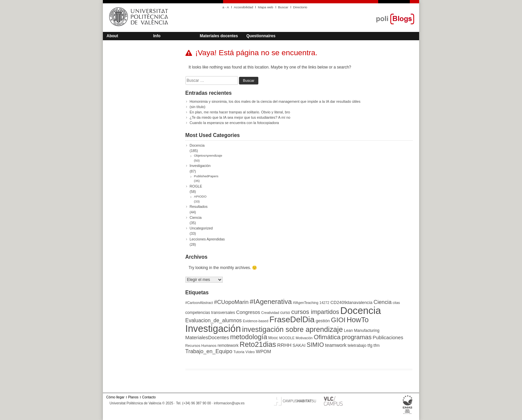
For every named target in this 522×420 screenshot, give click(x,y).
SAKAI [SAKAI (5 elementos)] (299, 345)
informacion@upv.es (229, 403)
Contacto (149, 397)
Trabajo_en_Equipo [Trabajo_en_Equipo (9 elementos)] (209, 351)
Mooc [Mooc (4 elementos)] (273, 338)
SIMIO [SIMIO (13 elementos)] (315, 345)
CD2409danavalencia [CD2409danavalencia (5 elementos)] (351, 302)
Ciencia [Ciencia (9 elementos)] (383, 302)
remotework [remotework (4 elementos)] (228, 346)
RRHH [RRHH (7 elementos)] (284, 345)
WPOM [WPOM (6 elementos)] (264, 351)
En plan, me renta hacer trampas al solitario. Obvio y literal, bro (240, 112)
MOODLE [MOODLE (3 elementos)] (287, 338)
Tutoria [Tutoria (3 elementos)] (239, 352)
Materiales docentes (219, 36)
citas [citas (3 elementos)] (396, 303)
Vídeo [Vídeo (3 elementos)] (250, 352)
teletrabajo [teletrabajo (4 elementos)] (357, 346)
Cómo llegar (115, 397)
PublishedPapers (206, 176)
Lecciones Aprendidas (207, 239)
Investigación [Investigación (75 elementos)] (213, 329)
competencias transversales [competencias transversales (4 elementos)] (210, 313)
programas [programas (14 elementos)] (357, 337)
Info (157, 36)
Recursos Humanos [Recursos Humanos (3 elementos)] (201, 346)
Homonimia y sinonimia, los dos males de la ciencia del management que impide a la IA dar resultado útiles (275, 101)
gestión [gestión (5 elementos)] (323, 321)
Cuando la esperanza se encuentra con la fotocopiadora (234, 123)
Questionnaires (261, 36)
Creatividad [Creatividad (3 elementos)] (270, 313)
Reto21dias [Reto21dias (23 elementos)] (258, 344)
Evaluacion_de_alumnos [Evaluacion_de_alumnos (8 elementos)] (214, 320)
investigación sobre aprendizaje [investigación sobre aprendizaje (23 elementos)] (292, 329)
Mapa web (266, 7)
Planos (133, 397)
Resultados (199, 207)
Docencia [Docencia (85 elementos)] (361, 310)
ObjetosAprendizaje (208, 155)
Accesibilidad (243, 7)
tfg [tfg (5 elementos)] (370, 345)
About (112, 36)
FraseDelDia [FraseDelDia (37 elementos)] (292, 319)
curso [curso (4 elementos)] (285, 313)
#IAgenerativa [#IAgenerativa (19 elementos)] (271, 301)
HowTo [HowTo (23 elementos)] (358, 320)
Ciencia (196, 217)
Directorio (300, 7)
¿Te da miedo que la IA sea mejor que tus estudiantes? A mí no (240, 117)
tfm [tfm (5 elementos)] (377, 345)
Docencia (197, 145)
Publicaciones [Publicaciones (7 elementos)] (388, 338)
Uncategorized (201, 228)
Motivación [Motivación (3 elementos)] (304, 338)
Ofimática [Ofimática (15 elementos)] (327, 337)
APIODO (200, 196)
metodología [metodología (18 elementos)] (249, 337)
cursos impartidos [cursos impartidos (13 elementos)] (315, 312)
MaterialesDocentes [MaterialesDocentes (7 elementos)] (207, 338)
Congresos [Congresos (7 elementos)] (248, 312)
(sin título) (198, 107)
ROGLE (196, 186)
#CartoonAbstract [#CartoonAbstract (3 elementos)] (199, 303)
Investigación (200, 166)
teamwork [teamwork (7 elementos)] (336, 345)
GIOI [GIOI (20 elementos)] (338, 320)
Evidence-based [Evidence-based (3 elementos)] (255, 321)
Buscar (283, 7)
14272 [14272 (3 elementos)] (325, 303)
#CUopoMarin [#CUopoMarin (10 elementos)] (231, 302)
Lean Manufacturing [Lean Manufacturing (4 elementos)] (362, 331)
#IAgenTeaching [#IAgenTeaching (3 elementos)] (306, 303)
